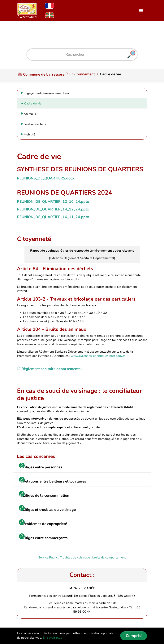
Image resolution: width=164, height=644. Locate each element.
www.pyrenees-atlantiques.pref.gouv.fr (98, 356)
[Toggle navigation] (141, 11)
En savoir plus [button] (52, 638)
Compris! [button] (134, 636)
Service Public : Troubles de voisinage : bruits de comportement (82, 558)
